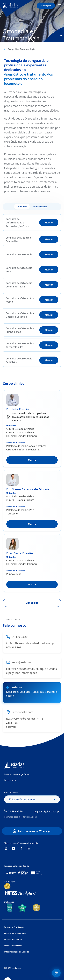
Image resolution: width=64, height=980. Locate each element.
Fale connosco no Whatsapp (35, 831)
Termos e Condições (14, 927)
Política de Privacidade (15, 933)
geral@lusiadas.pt (49, 811)
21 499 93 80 (15, 811)
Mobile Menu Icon (60, 6)
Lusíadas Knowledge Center (17, 774)
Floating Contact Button (57, 973)
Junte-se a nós (11, 780)
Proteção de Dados (13, 946)
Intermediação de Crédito (17, 952)
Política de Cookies (13, 940)
